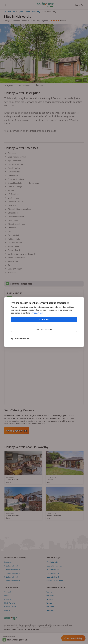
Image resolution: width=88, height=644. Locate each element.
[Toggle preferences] (20, 339)
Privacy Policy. (37, 313)
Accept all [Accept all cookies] (44, 320)
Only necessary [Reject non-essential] (44, 329)
